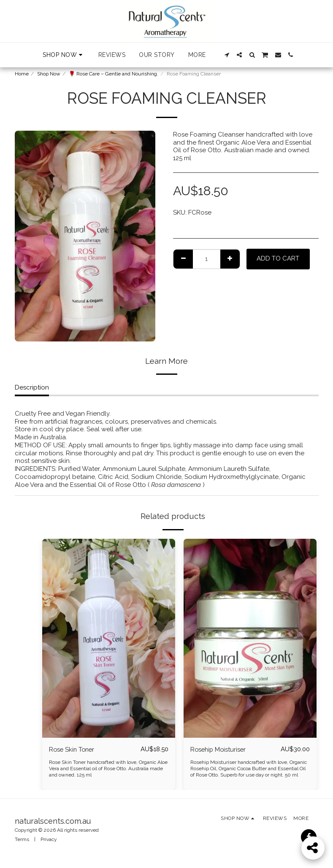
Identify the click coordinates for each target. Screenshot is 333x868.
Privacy (49, 839)
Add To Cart (278, 258)
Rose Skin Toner (73, 749)
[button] (227, 55)
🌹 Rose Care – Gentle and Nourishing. (114, 74)
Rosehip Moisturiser (219, 749)
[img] (109, 638)
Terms (22, 839)
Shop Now (49, 74)
